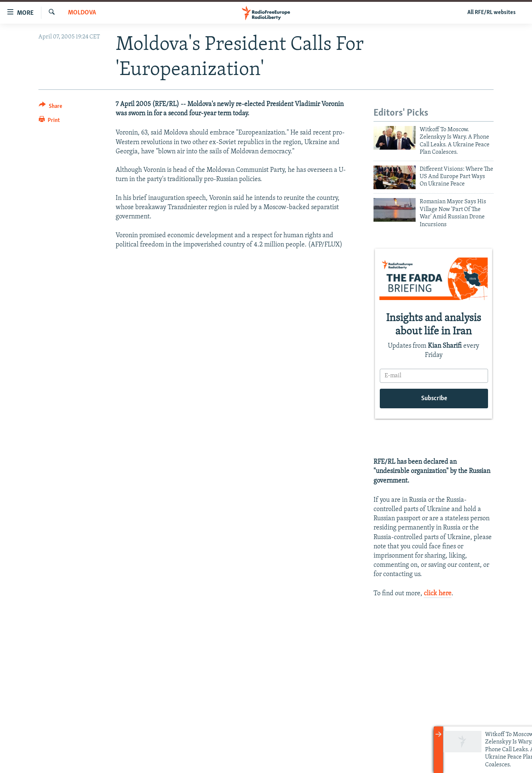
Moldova (82, 13)
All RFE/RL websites (492, 13)
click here (438, 594)
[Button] (50, 107)
